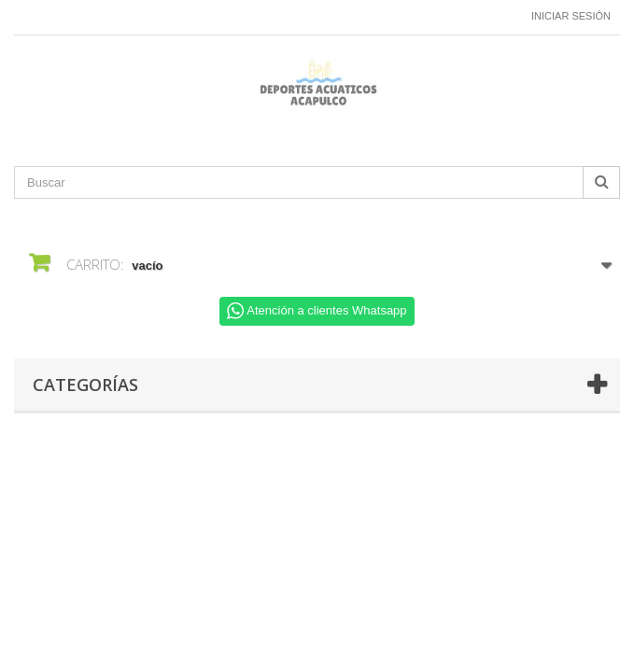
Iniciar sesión (571, 16)
